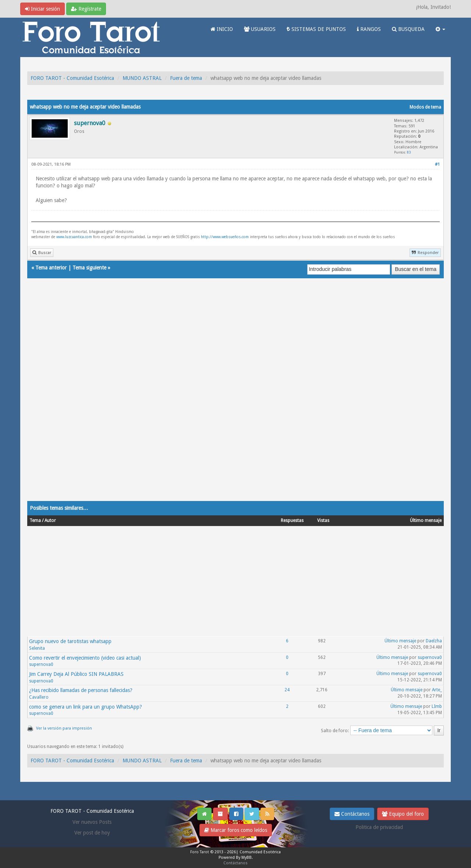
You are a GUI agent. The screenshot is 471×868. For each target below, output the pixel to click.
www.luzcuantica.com (74, 237)
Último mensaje (400, 641)
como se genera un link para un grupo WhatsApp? (86, 707)
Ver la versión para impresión (64, 728)
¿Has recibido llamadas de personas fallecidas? (81, 690)
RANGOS (369, 29)
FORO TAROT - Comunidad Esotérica (72, 78)
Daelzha (434, 641)
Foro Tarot (200, 852)
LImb (437, 706)
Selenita (37, 648)
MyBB (247, 858)
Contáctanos (352, 814)
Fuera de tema (186, 78)
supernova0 (41, 664)
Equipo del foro (403, 814)
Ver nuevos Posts (92, 822)
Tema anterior (51, 268)
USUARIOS (260, 29)
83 (409, 152)
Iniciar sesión (43, 9)
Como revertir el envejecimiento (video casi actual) (85, 658)
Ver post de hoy (92, 833)
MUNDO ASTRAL (142, 78)
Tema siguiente (89, 268)
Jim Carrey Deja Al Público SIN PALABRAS (76, 674)
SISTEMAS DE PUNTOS (316, 29)
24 (287, 690)
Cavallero (39, 697)
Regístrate (86, 9)
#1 (437, 164)
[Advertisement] (235, 397)
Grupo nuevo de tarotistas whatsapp (70, 641)
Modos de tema (425, 107)
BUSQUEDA (408, 29)
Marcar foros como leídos (236, 830)
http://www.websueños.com (225, 237)
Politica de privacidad (379, 827)
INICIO (222, 29)
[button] (440, 29)
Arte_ (437, 690)
